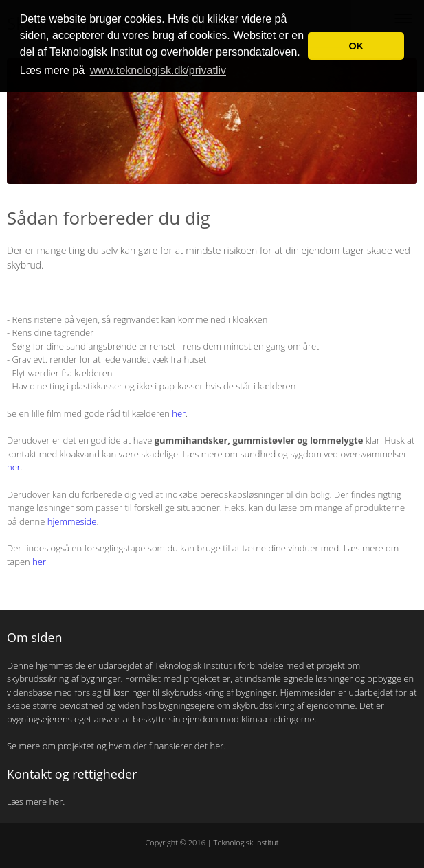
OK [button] (356, 46)
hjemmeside (72, 521)
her (179, 413)
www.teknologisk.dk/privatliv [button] (158, 70)
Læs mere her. (37, 801)
